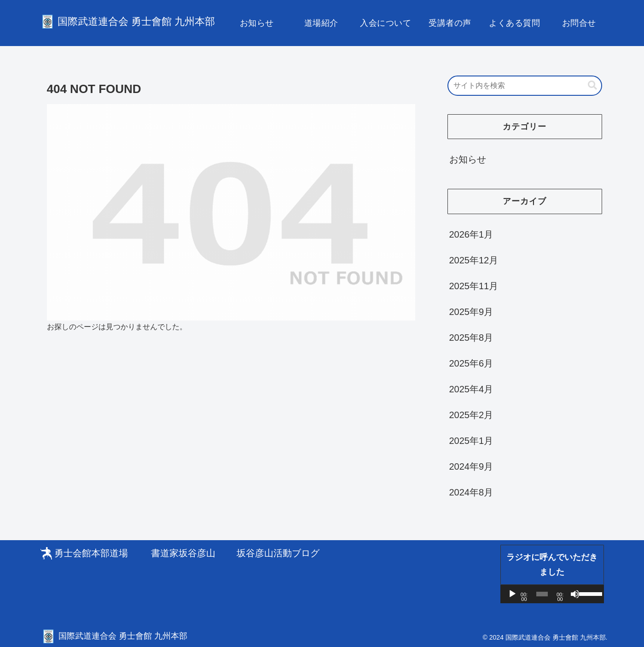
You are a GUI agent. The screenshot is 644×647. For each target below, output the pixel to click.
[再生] (512, 594)
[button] (592, 85)
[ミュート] (575, 594)
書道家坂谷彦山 (183, 553)
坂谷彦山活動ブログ (278, 553)
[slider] (542, 594)
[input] (525, 86)
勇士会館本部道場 (91, 553)
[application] (552, 594)
